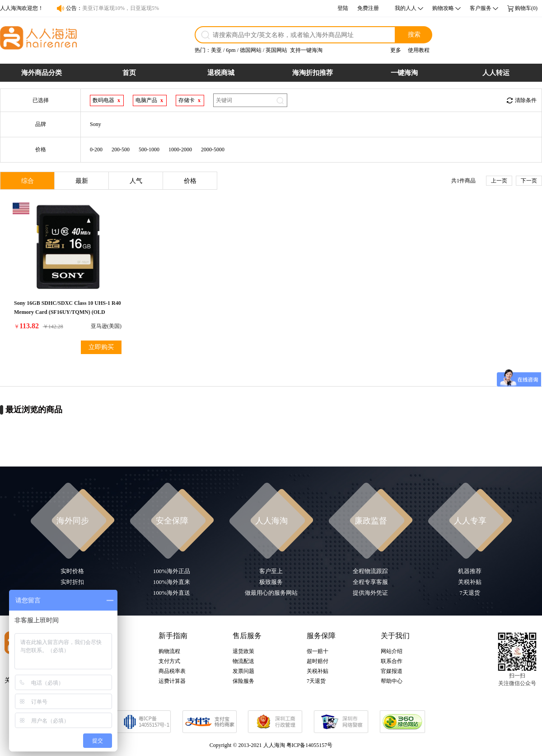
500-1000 (149, 149)
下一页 (529, 181)
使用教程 (419, 50)
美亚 (216, 50)
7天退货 (316, 681)
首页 (129, 73)
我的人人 (406, 8)
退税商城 (221, 73)
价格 (190, 181)
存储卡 (187, 100)
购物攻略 (443, 8)
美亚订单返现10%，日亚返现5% (121, 8)
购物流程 (169, 651)
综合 (28, 181)
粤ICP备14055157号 (310, 745)
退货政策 (243, 651)
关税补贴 (318, 671)
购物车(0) (526, 8)
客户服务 (481, 8)
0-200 (96, 149)
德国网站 (251, 50)
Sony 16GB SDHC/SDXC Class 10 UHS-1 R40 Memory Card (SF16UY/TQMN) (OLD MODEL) (68, 312)
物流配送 (243, 661)
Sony (96, 124)
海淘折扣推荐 (313, 73)
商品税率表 (172, 671)
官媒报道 (392, 671)
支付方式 (169, 661)
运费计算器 (172, 681)
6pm (231, 50)
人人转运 (496, 73)
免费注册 (368, 8)
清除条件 (526, 100)
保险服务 (243, 681)
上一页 (499, 181)
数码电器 (103, 100)
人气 (136, 181)
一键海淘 (404, 73)
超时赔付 (318, 661)
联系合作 (392, 661)
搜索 (414, 34)
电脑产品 (146, 100)
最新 (82, 181)
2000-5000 (213, 149)
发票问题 (243, 671)
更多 (396, 50)
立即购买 (101, 347)
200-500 (121, 149)
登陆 (343, 8)
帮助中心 (392, 681)
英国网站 (276, 50)
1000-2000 (180, 149)
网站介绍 (392, 651)
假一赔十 (318, 651)
